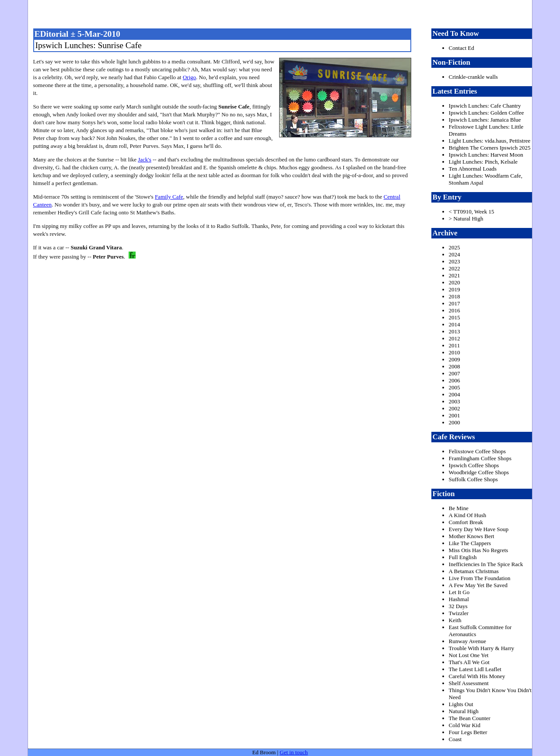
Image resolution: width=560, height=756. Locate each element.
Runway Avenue (467, 641)
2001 (455, 415)
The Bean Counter (470, 718)
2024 (455, 254)
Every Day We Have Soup (479, 529)
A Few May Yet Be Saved (478, 585)
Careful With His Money (477, 676)
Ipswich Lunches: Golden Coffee (486, 113)
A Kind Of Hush (468, 515)
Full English (463, 557)
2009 (455, 359)
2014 (455, 324)
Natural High (464, 711)
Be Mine (459, 508)
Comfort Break (466, 522)
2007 (455, 373)
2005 (455, 387)
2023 (455, 261)
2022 (455, 268)
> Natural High (466, 219)
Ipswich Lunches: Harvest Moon (486, 155)
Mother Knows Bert (472, 536)
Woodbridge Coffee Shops (479, 472)
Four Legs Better (468, 732)
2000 (455, 422)
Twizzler (459, 613)
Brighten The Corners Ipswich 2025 (490, 148)
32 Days (458, 606)
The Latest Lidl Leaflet (475, 669)
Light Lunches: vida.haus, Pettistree (490, 141)
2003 (455, 401)
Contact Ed (462, 48)
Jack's (145, 159)
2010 (455, 352)
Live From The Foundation (480, 578)
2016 (455, 310)
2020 (455, 282)
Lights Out (461, 704)
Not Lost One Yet (469, 655)
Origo (189, 77)
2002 (455, 408)
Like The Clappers (470, 543)
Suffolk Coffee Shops (473, 479)
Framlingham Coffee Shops (480, 458)
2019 (455, 289)
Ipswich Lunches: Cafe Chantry (485, 106)
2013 (455, 331)
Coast (455, 739)
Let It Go (459, 592)
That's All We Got (469, 662)
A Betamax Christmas (474, 571)
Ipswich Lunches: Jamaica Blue (485, 120)
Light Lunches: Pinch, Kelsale (483, 162)
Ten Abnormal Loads (473, 169)
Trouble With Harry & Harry (482, 648)
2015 (455, 317)
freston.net (283, 13)
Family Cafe (169, 197)
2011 (455, 345)
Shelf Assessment (469, 683)
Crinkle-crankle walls (473, 77)
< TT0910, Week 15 (472, 212)
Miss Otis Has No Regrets (479, 550)
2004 (455, 394)
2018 (455, 296)
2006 (455, 380)
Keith (455, 620)
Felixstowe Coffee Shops (477, 451)
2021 (455, 275)
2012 (455, 338)
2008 (455, 366)
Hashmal (459, 599)
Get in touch (294, 752)
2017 (455, 303)
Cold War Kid (465, 725)
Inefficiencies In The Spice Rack (486, 564)
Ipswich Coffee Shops (474, 465)
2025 (455, 247)
